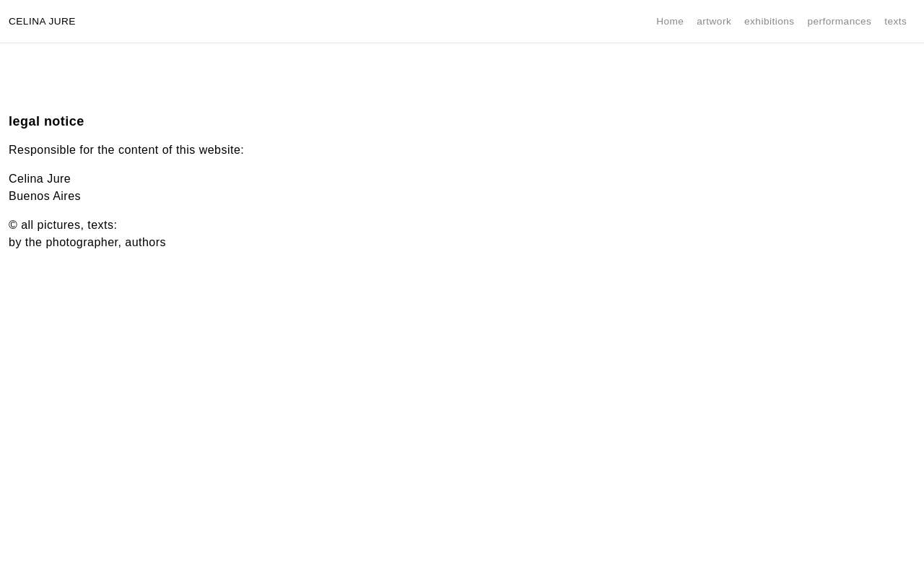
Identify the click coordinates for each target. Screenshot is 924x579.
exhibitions (770, 21)
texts (895, 21)
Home (670, 21)
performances (839, 21)
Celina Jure (42, 21)
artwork (714, 21)
